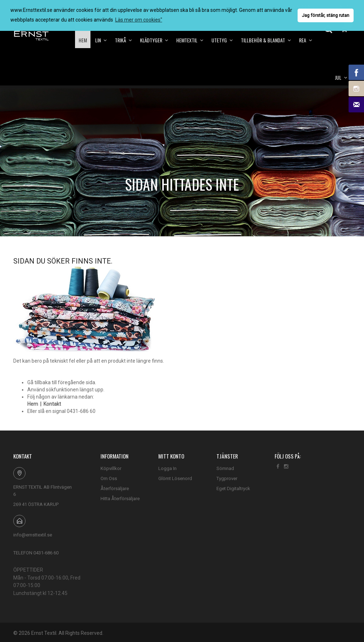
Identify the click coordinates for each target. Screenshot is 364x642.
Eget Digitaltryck (233, 489)
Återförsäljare (115, 489)
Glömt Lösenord (175, 478)
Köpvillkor (111, 468)
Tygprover (227, 478)
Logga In (167, 468)
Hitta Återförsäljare (120, 499)
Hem (33, 404)
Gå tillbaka (39, 382)
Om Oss (109, 478)
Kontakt (52, 404)
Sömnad (225, 468)
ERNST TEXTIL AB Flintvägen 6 (43, 491)
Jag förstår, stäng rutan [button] (326, 15)
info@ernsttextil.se (33, 535)
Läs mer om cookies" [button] (139, 20)
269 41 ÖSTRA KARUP (36, 504)
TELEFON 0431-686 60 (36, 553)
